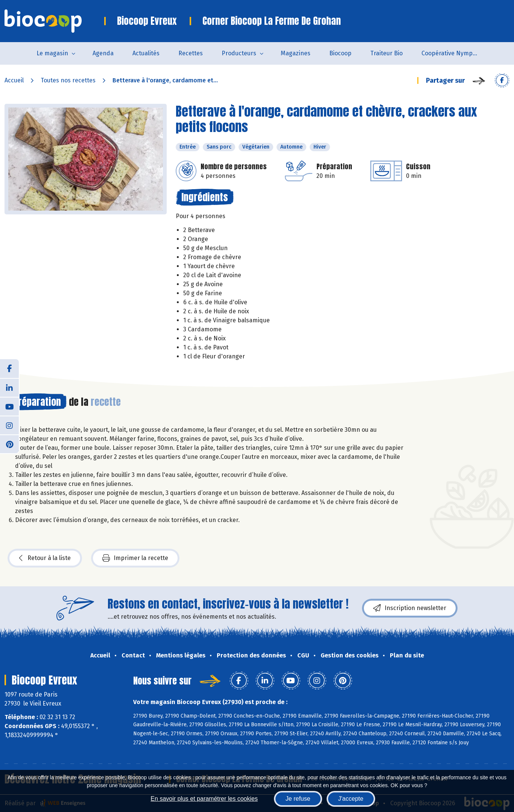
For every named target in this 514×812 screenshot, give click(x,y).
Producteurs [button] (239, 53)
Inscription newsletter (410, 608)
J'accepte (351, 799)
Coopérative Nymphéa (452, 53)
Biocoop (340, 53)
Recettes (191, 53)
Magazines (296, 53)
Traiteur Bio (386, 53)
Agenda (103, 53)
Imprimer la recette (135, 558)
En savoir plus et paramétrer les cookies (204, 799)
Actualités (146, 53)
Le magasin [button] (52, 53)
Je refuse (298, 799)
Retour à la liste (45, 558)
